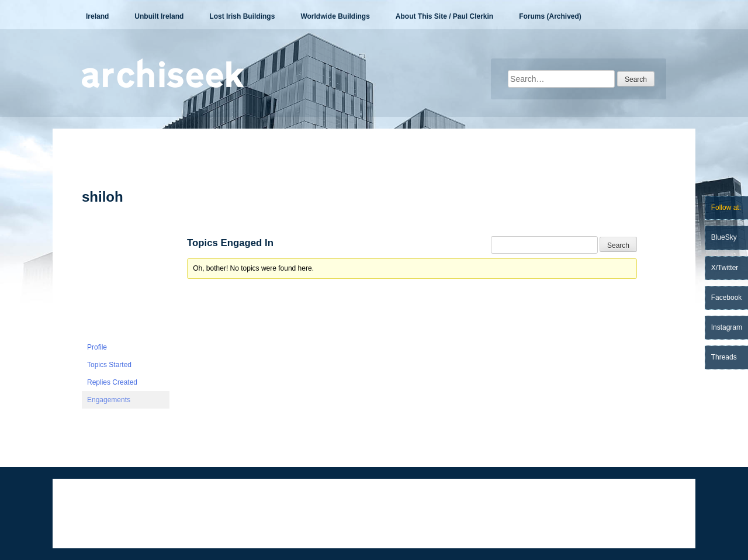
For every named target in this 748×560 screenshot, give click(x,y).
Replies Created (112, 382)
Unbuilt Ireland (159, 16)
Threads (724, 357)
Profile (97, 347)
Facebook (727, 298)
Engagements (109, 400)
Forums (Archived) (550, 16)
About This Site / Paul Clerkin (444, 16)
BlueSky (724, 237)
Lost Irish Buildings (242, 16)
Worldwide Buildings (335, 16)
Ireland (97, 16)
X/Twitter (725, 268)
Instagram (727, 327)
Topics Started (109, 365)
